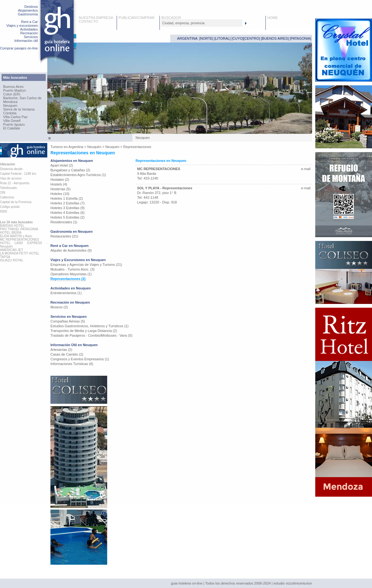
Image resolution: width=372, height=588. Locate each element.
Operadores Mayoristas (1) (71, 274)
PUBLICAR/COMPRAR (137, 18)
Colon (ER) (12, 94)
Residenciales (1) (64, 222)
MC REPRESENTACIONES (159, 169)
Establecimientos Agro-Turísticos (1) (78, 175)
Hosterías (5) (61, 189)
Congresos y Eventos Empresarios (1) (80, 359)
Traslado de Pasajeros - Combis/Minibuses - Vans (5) (91, 335)
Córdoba (10, 113)
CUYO (238, 38)
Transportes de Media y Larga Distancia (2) (84, 331)
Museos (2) (59, 307)
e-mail (306, 169)
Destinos (31, 7)
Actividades (29, 29)
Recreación (29, 33)
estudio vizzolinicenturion (293, 583)
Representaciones (137, 147)
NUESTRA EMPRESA (96, 18)
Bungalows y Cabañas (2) (70, 170)
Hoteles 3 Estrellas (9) (67, 208)
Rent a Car (29, 22)
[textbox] (202, 23)
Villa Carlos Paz (15, 117)
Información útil (26, 41)
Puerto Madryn (15, 90)
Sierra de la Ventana (19, 109)
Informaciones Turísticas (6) (72, 364)
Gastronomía (28, 14)
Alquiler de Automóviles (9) (71, 250)
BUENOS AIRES (275, 38)
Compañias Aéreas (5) (68, 321)
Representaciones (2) (68, 279)
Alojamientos (28, 10)
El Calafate (12, 128)
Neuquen (10, 106)
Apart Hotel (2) (62, 165)
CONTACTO (88, 21)
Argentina (76, 147)
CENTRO (252, 38)
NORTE (206, 38)
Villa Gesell (12, 121)
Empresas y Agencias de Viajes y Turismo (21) (86, 265)
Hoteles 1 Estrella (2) (67, 198)
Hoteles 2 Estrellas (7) (67, 203)
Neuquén (94, 147)
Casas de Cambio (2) (67, 354)
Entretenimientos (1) (66, 293)
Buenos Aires (13, 87)
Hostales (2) (60, 180)
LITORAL (223, 38)
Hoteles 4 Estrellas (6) (67, 213)
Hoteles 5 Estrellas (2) (67, 217)
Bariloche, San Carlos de (22, 98)
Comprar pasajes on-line (19, 48)
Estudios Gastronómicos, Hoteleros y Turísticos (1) (90, 326)
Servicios (31, 37)
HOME (273, 18)
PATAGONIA (300, 38)
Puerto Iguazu (14, 124)
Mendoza (10, 102)
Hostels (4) (59, 184)
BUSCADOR (171, 18)
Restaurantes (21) (64, 236)
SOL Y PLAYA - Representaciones (165, 188)
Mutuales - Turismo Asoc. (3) (73, 269)
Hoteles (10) (60, 194)
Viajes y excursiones (22, 26)
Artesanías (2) (61, 350)
